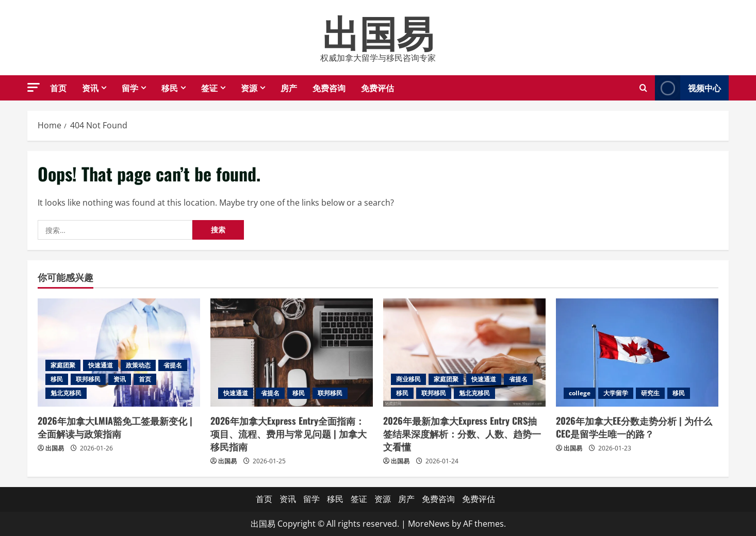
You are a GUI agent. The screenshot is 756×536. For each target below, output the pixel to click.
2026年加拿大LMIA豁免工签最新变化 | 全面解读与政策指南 (115, 427)
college (580, 393)
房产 (289, 88)
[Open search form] (643, 88)
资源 (249, 88)
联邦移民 (88, 379)
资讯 (90, 88)
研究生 (650, 393)
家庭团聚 (63, 365)
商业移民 (408, 379)
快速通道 (101, 365)
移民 (170, 88)
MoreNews (429, 524)
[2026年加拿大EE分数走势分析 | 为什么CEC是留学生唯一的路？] (637, 353)
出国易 (378, 31)
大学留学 (616, 393)
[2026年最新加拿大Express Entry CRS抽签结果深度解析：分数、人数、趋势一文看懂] (464, 353)
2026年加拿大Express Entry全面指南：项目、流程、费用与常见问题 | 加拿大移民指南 (289, 433)
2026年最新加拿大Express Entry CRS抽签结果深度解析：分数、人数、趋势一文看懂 (462, 433)
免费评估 (377, 88)
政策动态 (138, 365)
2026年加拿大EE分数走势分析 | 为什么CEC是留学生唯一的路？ (634, 427)
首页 (58, 88)
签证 (209, 88)
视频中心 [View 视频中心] (688, 88)
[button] (34, 87)
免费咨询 (329, 88)
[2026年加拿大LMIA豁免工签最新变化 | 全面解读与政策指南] (119, 353)
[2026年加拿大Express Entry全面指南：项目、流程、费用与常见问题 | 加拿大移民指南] (292, 353)
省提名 (173, 365)
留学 (130, 88)
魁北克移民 (66, 393)
